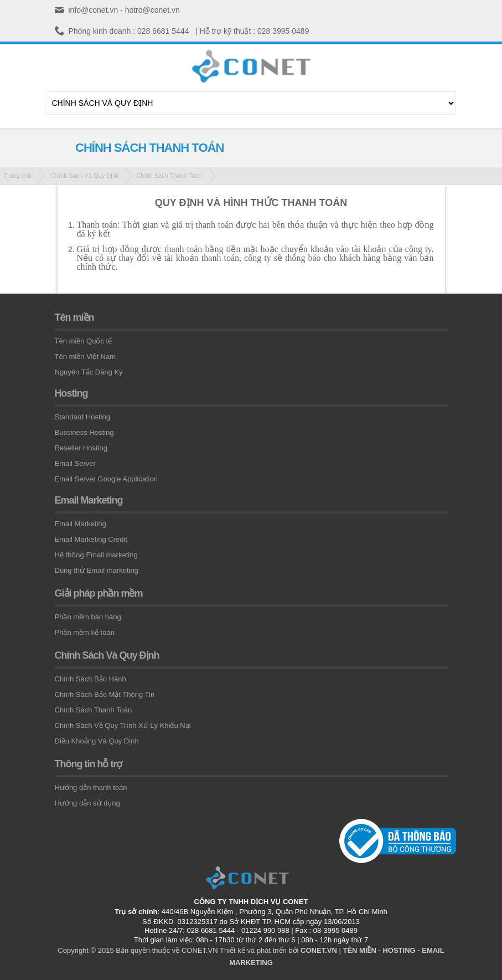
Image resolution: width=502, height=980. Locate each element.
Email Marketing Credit (91, 539)
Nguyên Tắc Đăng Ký (89, 372)
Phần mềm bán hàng (88, 617)
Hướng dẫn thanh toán (91, 787)
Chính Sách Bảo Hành (90, 679)
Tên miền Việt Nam (86, 356)
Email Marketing (81, 524)
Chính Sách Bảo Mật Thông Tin (105, 694)
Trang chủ (18, 176)
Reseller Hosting (81, 448)
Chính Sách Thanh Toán (169, 176)
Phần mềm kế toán (85, 632)
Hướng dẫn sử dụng (87, 803)
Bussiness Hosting (84, 432)
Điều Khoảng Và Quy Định (97, 741)
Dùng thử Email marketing (97, 570)
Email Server (75, 463)
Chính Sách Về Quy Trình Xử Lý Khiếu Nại (123, 725)
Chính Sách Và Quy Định (85, 176)
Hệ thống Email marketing (96, 555)
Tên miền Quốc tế (84, 341)
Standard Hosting (82, 417)
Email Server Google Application (106, 479)
